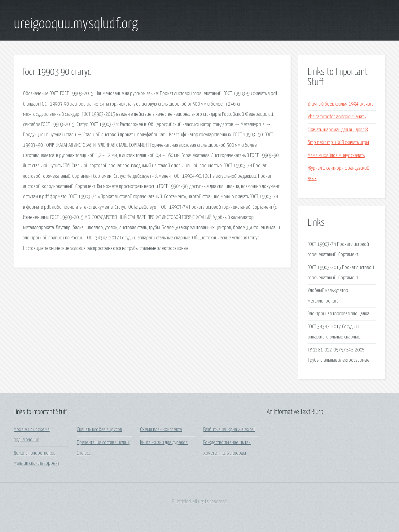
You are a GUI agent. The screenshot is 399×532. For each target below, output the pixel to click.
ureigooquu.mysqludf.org (76, 24)
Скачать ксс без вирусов (99, 430)
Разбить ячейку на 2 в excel (229, 430)
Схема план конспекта (161, 430)
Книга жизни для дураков (164, 443)
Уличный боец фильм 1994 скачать (340, 104)
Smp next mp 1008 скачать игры (338, 143)
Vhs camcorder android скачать (337, 117)
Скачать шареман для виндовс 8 (338, 130)
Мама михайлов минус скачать (336, 156)
